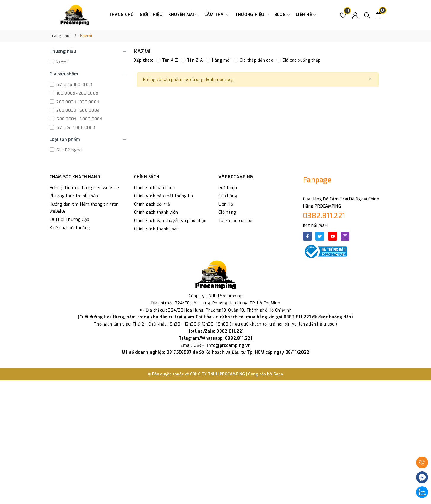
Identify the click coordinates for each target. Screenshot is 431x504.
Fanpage (317, 180)
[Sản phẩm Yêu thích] (343, 15)
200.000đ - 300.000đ (77, 102)
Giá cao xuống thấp (298, 60)
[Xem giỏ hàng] (379, 15)
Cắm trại (217, 15)
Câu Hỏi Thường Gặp (70, 220)
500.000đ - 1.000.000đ (79, 119)
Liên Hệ (226, 204)
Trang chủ (121, 15)
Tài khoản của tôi (235, 221)
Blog (282, 15)
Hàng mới (218, 60)
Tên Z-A (192, 60)
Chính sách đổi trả (152, 204)
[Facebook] (307, 236)
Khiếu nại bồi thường (70, 228)
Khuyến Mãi (183, 15)
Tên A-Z (167, 60)
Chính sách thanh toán (156, 229)
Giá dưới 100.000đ (74, 85)
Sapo (278, 374)
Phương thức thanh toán (74, 196)
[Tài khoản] (355, 15)
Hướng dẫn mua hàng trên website (84, 188)
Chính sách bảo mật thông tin (163, 196)
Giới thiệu (151, 15)
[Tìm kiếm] (367, 15)
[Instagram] (345, 236)
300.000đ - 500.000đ (77, 110)
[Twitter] (320, 236)
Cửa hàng (228, 196)
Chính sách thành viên (156, 212)
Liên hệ (306, 15)
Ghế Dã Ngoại (69, 150)
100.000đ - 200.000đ (76, 93)
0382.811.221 (324, 216)
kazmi (62, 62)
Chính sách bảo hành (155, 188)
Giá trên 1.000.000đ (75, 128)
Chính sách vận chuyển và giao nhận (170, 221)
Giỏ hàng (227, 212)
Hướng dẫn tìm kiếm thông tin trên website (84, 208)
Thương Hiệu (252, 15)
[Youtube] (333, 236)
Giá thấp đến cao (253, 60)
